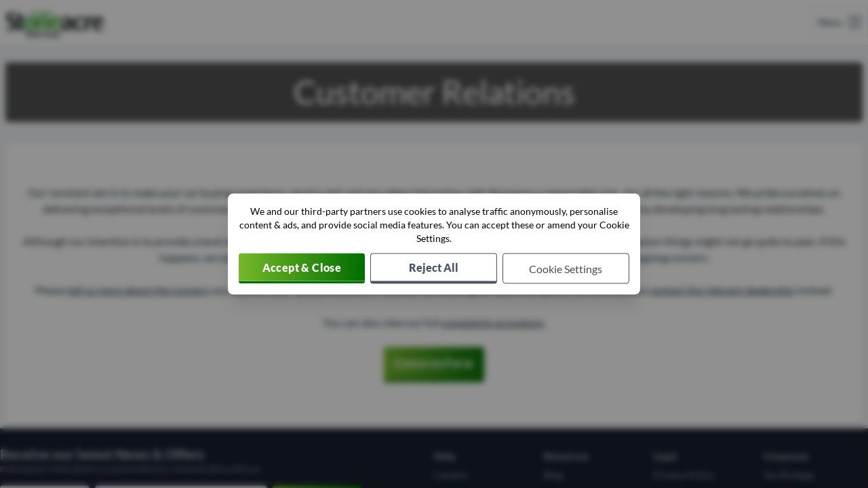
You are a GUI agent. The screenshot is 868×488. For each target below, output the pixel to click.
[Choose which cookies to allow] (566, 269)
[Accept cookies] (302, 269)
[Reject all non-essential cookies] (434, 269)
